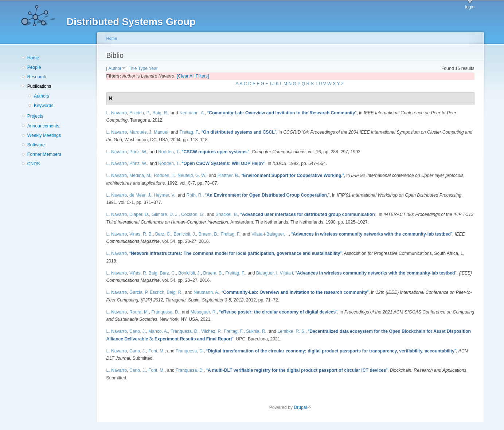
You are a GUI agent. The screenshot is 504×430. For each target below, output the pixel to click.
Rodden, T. (169, 152)
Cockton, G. (193, 214)
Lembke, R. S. (291, 331)
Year (153, 68)
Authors (42, 96)
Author (115, 68)
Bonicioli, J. (185, 234)
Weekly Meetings (44, 135)
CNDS (34, 164)
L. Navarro (117, 113)
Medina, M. (140, 175)
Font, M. (157, 351)
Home (33, 58)
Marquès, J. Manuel (149, 132)
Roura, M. (139, 312)
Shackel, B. (227, 214)
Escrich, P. (140, 113)
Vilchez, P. (211, 331)
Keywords (44, 106)
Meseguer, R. (204, 312)
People (34, 67)
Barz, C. (163, 234)
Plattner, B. (228, 175)
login (470, 7)
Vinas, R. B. (141, 234)
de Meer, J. (140, 195)
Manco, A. (158, 331)
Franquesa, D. (165, 312)
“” (282, 113)
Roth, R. (194, 195)
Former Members (44, 154)
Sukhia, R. (256, 331)
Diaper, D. (139, 214)
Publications (39, 86)
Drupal (302, 407)
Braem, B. (208, 234)
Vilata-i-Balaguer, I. (270, 234)
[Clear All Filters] (193, 76)
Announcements (43, 126)
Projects (35, 116)
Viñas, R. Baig (143, 273)
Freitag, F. (189, 132)
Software (36, 145)
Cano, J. (138, 331)
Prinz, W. (138, 152)
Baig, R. (160, 113)
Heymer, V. (165, 195)
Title (133, 68)
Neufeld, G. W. (192, 175)
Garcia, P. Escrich (147, 292)
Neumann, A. (192, 113)
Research (37, 77)
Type (143, 68)
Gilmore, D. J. (165, 214)
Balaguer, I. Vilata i (275, 273)
